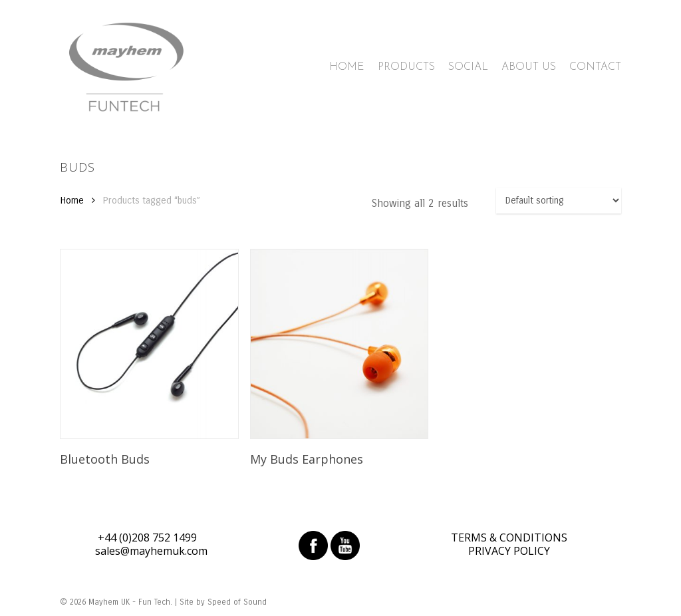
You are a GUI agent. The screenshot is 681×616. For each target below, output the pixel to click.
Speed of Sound (237, 602)
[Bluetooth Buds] (149, 344)
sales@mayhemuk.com (151, 551)
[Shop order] (559, 201)
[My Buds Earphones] (340, 344)
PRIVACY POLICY (509, 551)
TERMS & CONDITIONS (509, 538)
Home (72, 200)
